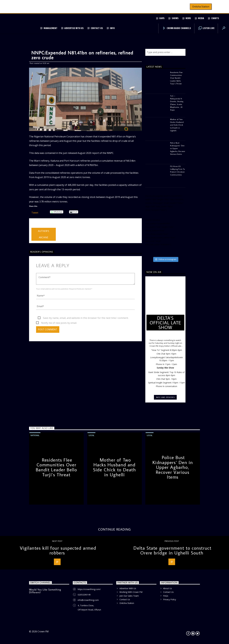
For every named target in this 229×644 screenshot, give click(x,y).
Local (91, 435)
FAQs (166, 596)
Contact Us (97, 28)
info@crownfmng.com (88, 600)
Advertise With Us (74, 28)
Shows (175, 18)
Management (51, 28)
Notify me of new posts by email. (59, 323)
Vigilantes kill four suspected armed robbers (58, 550)
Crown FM (43, 631)
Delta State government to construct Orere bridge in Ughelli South (172, 550)
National (35, 435)
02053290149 (84, 595)
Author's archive (44, 234)
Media (201, 18)
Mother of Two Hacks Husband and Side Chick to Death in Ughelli (114, 467)
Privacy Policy (170, 599)
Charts (215, 18)
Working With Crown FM (131, 592)
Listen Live (206, 28)
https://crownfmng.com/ (89, 589)
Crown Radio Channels (177, 28)
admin (35, 226)
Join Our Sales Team (129, 596)
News (188, 18)
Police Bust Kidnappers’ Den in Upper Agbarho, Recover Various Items (173, 467)
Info (112, 28)
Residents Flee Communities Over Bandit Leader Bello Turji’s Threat (56, 467)
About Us (168, 588)
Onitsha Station (201, 7)
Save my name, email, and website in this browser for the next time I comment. (86, 318)
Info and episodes (165, 397)
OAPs (162, 18)
